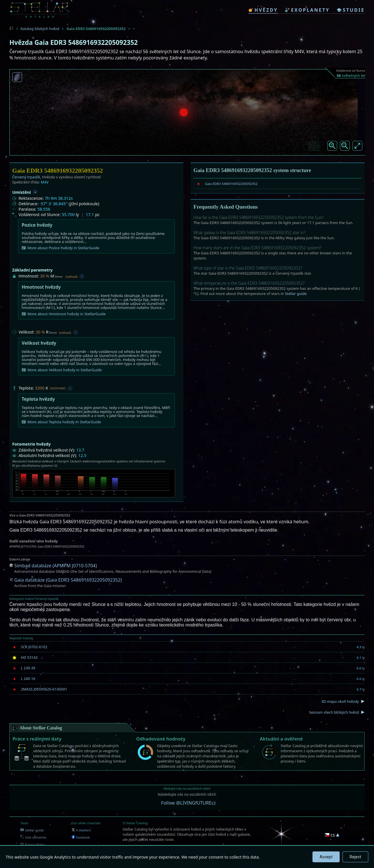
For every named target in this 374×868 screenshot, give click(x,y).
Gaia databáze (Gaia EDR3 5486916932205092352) (68, 580)
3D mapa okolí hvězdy (340, 701)
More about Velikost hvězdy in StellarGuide (62, 370)
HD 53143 (29, 657)
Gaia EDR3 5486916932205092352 (231, 184)
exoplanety (307, 10)
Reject (355, 857)
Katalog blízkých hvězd (40, 29)
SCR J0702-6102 (34, 647)
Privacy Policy (33, 844)
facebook (81, 837)
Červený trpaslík (26, 177)
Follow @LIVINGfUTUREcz (188, 803)
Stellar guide (296, 294)
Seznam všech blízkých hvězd (334, 712)
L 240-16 (28, 679)
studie (351, 10)
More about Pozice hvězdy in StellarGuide (61, 248)
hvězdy (263, 10)
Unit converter (33, 837)
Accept (326, 857)
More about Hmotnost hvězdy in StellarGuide (64, 314)
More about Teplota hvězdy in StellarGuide (61, 422)
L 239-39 (28, 668)
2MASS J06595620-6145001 (44, 689)
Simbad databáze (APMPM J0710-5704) (56, 566)
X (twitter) (81, 830)
